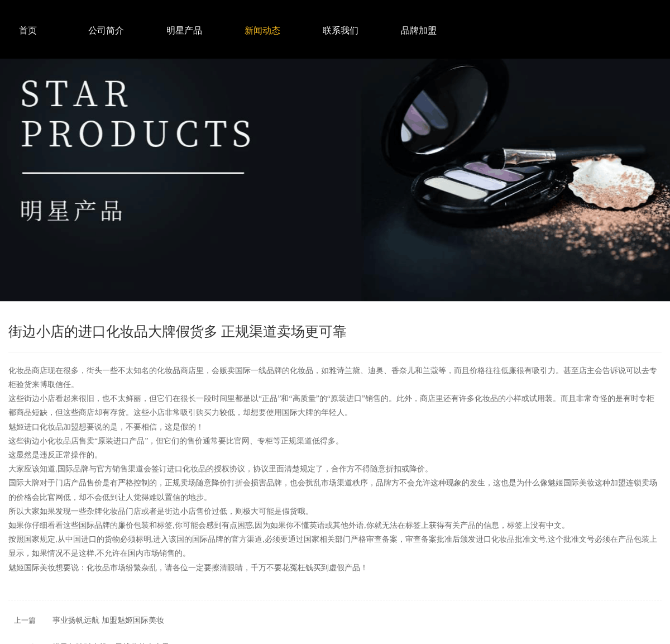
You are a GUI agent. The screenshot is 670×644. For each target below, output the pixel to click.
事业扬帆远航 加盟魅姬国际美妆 (108, 620)
